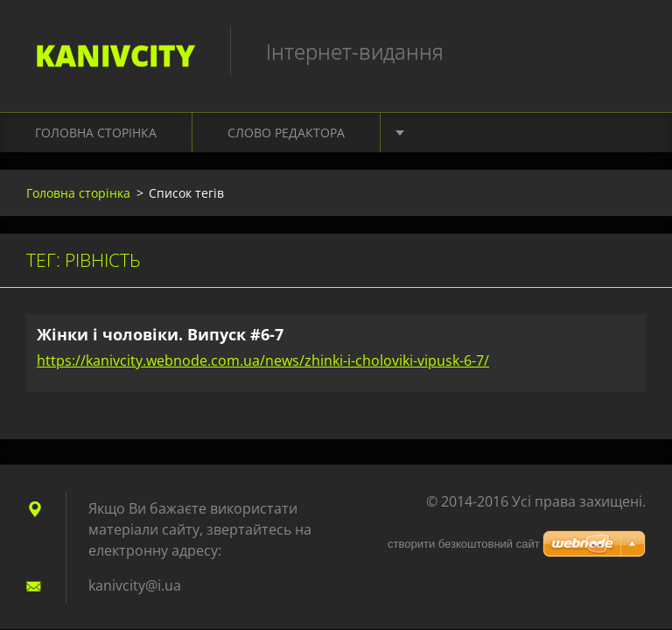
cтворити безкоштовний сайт (464, 544)
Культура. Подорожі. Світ (500, 133)
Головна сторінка (96, 133)
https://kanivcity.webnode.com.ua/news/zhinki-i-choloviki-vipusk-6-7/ (263, 360)
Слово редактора (286, 133)
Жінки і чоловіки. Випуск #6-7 (160, 334)
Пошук (626, 51)
